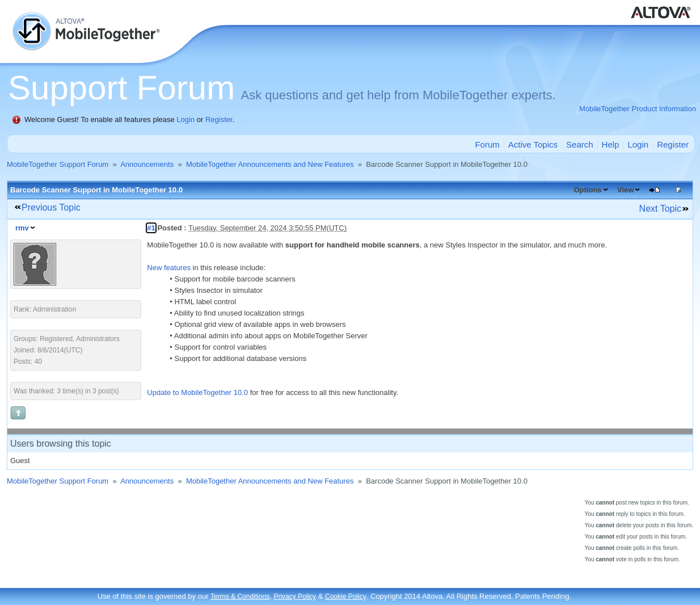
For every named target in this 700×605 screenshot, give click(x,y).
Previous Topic (51, 207)
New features (169, 268)
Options (587, 190)
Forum (487, 144)
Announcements (147, 164)
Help (611, 144)
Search (580, 144)
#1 (151, 228)
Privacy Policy (295, 596)
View (625, 190)
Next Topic (660, 209)
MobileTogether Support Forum (58, 164)
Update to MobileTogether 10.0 (197, 392)
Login (185, 119)
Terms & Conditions (240, 596)
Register (219, 119)
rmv (22, 228)
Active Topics (533, 144)
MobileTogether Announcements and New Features (270, 164)
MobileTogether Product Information (638, 109)
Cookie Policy (346, 596)
